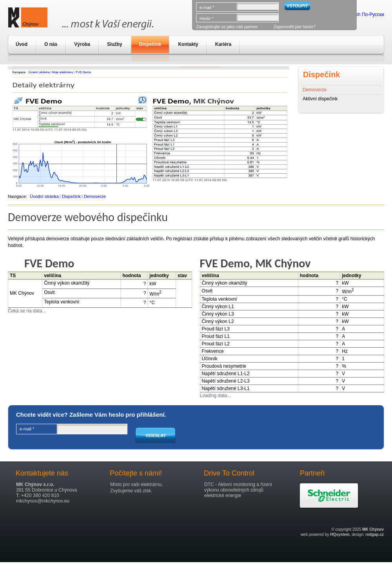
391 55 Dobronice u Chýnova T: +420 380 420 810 (46, 490)
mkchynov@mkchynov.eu (43, 501)
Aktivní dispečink (320, 99)
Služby (115, 44)
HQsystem (340, 534)
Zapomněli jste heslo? (295, 27)
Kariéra (223, 44)
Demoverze (315, 90)
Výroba (82, 44)
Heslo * (206, 18)
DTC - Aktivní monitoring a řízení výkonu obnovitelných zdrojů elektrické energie (238, 490)
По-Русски (373, 15)
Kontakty (188, 44)
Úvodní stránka (44, 196)
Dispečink (150, 44)
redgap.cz (375, 534)
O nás (51, 44)
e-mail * (207, 7)
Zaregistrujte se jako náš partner (227, 27)
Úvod (22, 44)
